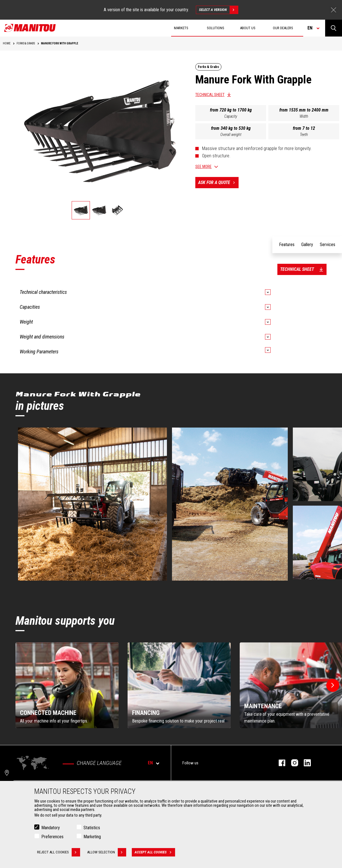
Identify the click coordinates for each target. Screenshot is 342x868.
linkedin (304, 763)
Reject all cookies (59, 852)
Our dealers (283, 28)
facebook (279, 763)
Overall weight (231, 135)
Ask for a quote (218, 183)
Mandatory (51, 828)
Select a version (218, 10)
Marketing (92, 837)
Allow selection (107, 852)
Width (304, 116)
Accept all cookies (155, 852)
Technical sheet (210, 95)
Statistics (92, 828)
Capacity (231, 116)
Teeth (304, 135)
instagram (292, 763)
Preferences (52, 837)
